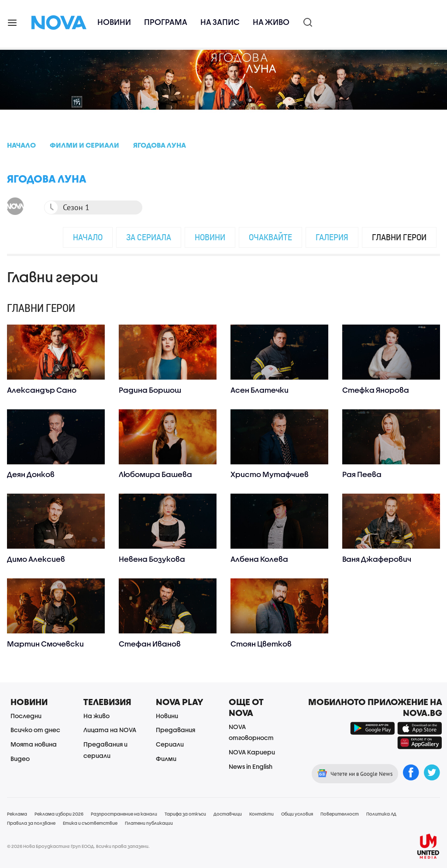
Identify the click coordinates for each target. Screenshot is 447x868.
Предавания (175, 730)
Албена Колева (259, 559)
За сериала (149, 237)
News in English (251, 766)
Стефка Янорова (376, 390)
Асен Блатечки (260, 390)
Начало (88, 237)
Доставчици (228, 814)
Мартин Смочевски (45, 644)
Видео (20, 759)
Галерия (332, 237)
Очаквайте (270, 237)
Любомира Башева (155, 474)
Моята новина (34, 744)
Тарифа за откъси (185, 814)
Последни (26, 716)
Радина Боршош (150, 390)
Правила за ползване (31, 823)
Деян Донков (31, 474)
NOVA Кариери (252, 752)
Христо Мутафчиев (270, 474)
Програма (166, 22)
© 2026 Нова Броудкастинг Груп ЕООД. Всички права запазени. (78, 846)
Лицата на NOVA (110, 730)
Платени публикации (149, 823)
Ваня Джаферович (377, 559)
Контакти (261, 814)
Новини (114, 22)
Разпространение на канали (124, 814)
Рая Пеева (362, 474)
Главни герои (399, 237)
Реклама (17, 814)
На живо (271, 22)
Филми (166, 759)
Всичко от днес (35, 730)
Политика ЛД (381, 814)
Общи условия (297, 814)
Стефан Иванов (150, 644)
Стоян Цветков (261, 644)
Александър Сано (42, 390)
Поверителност (340, 814)
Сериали (170, 744)
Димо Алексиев (36, 559)
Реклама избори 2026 (59, 814)
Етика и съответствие (90, 823)
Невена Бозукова (152, 559)
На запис (220, 22)
